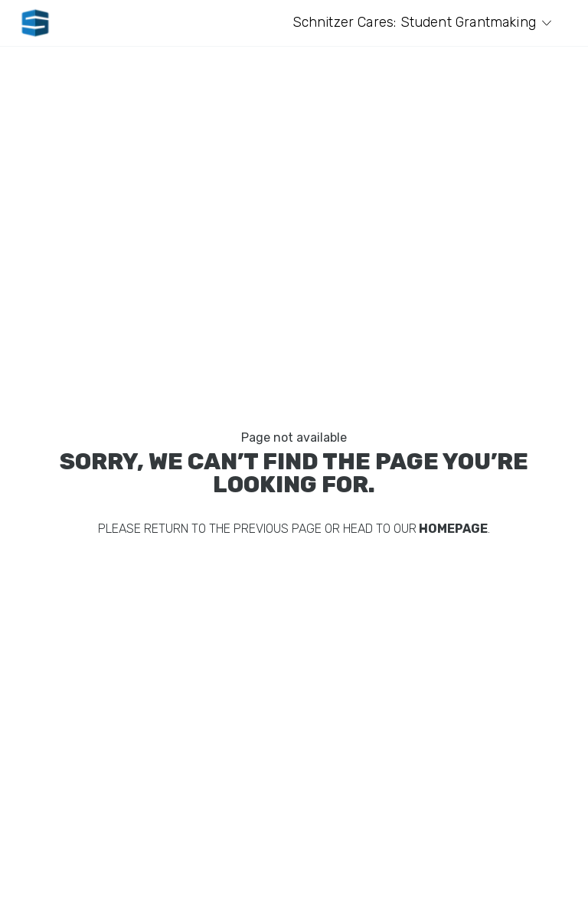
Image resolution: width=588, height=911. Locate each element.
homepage (452, 529)
